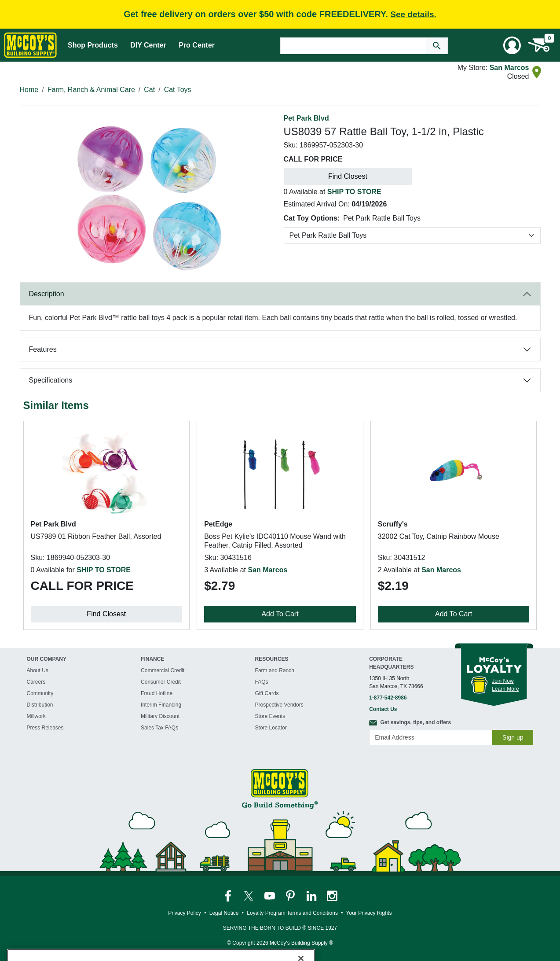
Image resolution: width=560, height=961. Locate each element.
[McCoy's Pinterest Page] (291, 895)
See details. (413, 14)
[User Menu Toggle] (512, 45)
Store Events (270, 716)
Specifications (51, 380)
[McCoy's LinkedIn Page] (312, 895)
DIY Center (148, 45)
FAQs (262, 682)
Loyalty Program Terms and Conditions (292, 913)
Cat (149, 90)
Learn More (505, 689)
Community (40, 693)
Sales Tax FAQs (159, 728)
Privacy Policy (185, 913)
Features (43, 349)
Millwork (36, 716)
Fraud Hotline (157, 693)
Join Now (503, 681)
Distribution (40, 705)
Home (29, 90)
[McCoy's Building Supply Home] (30, 45)
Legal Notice (224, 913)
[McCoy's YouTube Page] (270, 895)
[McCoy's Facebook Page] (229, 895)
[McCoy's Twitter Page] (249, 895)
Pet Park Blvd (306, 118)
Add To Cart (280, 614)
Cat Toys (178, 90)
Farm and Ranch (275, 670)
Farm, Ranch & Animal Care (91, 90)
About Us (38, 670)
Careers (36, 682)
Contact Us (383, 709)
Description (47, 294)
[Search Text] (353, 46)
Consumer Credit (161, 682)
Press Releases (45, 728)
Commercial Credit (163, 670)
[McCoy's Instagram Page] (332, 895)
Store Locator (271, 728)
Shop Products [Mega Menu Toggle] (93, 45)
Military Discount (160, 716)
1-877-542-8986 (388, 698)
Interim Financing (161, 705)
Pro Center (197, 45)
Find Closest (348, 176)
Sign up (513, 737)
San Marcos (509, 68)
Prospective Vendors (279, 705)
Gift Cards (267, 693)
